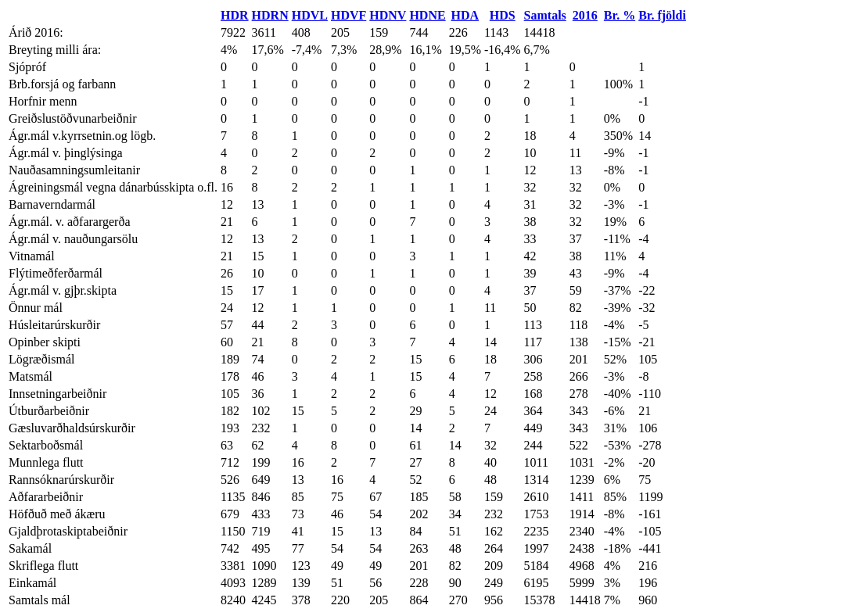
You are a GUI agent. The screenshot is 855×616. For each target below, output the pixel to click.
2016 (585, 15)
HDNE (427, 15)
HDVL (310, 15)
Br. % (620, 15)
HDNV (388, 15)
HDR (235, 15)
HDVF (348, 15)
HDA (465, 15)
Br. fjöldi (662, 15)
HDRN (270, 15)
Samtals (545, 15)
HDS (503, 15)
